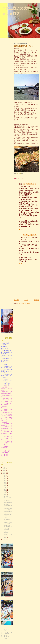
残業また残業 (7, 525)
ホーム (26, 300)
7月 (5, 486)
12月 (5, 477)
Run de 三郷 (7, 501)
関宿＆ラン (7, 533)
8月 (5, 484)
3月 (5, 493)
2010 (4, 475)
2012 (4, 472)
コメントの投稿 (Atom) (24, 304)
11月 (5, 479)
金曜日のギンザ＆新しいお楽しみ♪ (8, 516)
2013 (4, 471)
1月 (5, 538)
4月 (5, 491)
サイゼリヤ (4, 638)
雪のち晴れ (7, 504)
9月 (5, 482)
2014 (4, 469)
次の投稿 (17, 300)
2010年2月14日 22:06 (29, 184)
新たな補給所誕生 (8, 502)
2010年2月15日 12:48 (30, 235)
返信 (20, 229)
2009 (4, 539)
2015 (4, 467)
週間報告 (6, 496)
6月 (5, 487)
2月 (5, 494)
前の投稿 (36, 300)
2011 (4, 474)
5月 (5, 489)
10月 (5, 480)
